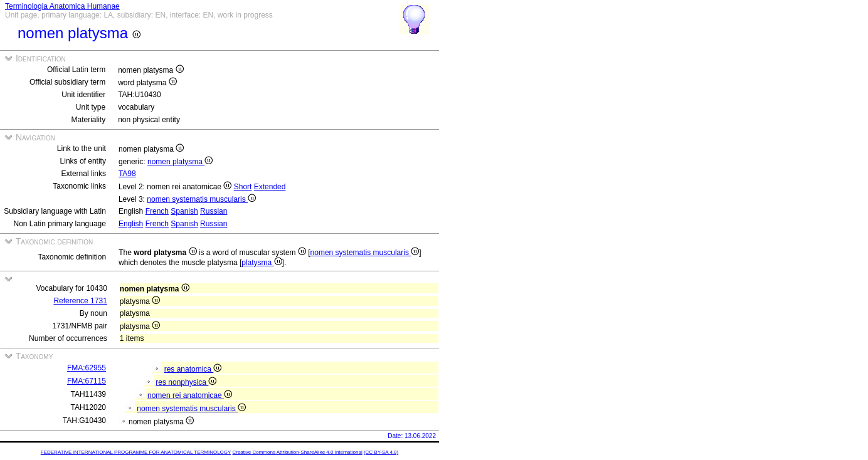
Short (243, 187)
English (131, 224)
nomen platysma (180, 162)
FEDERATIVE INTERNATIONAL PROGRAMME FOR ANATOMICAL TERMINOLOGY (136, 452)
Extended (270, 187)
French (157, 211)
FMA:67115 (87, 381)
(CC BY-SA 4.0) (381, 452)
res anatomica (193, 369)
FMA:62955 (87, 368)
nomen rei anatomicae (190, 395)
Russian (214, 211)
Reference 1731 (80, 301)
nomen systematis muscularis (201, 199)
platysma (262, 263)
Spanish (184, 211)
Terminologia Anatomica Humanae (62, 6)
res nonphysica (186, 382)
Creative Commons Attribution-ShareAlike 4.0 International (297, 452)
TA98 (127, 174)
